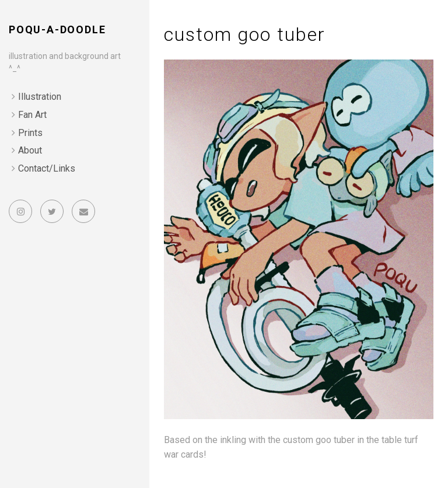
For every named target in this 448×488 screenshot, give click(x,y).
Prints (30, 133)
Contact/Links (47, 168)
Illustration (40, 97)
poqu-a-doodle (57, 29)
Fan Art (32, 115)
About (30, 150)
